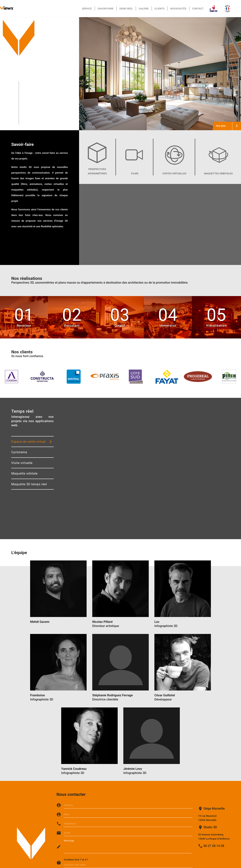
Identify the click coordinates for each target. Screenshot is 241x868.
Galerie (144, 8)
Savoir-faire (106, 8)
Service (87, 8)
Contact (198, 8)
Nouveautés (178, 8)
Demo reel (126, 8)
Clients (160, 8)
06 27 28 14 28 (214, 846)
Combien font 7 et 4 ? (76, 860)
